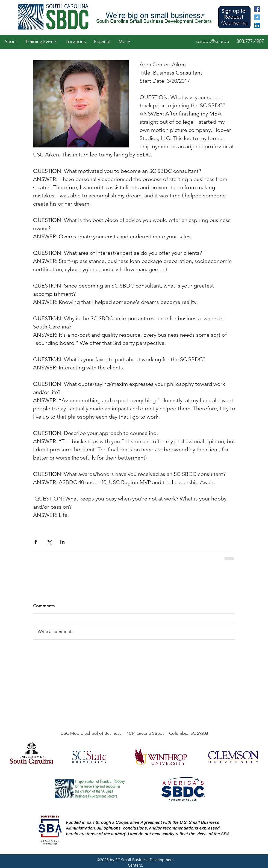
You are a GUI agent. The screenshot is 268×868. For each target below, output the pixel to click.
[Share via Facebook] (36, 542)
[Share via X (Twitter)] (49, 542)
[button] (11, 42)
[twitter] (257, 17)
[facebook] (257, 9)
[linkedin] (257, 25)
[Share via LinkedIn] (62, 542)
